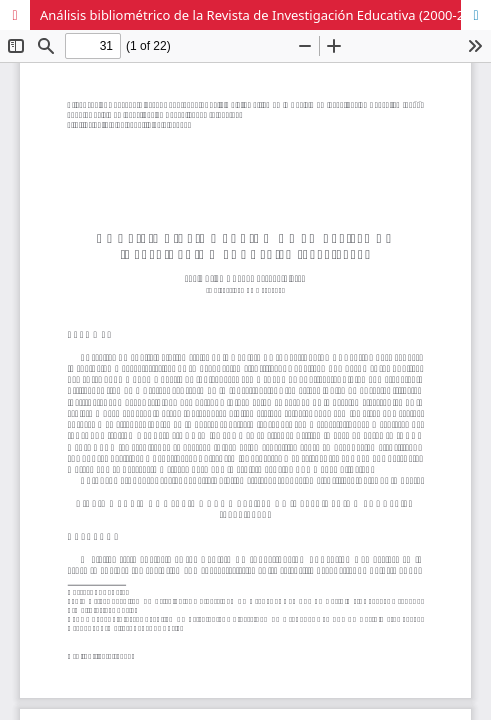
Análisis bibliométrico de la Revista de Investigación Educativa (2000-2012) (265, 15)
